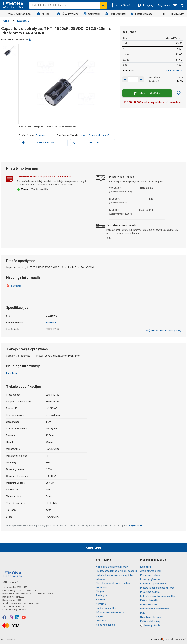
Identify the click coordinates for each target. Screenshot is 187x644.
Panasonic (41, 135)
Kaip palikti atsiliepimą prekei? (112, 567)
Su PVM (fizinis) (123, 5)
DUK (142, 613)
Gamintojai (92, 14)
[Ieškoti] (103, 5)
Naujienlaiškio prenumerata (155, 609)
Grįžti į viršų (93, 548)
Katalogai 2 (23, 21)
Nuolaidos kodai (149, 604)
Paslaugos (102, 595)
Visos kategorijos (106, 625)
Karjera (100, 616)
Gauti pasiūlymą (174, 70)
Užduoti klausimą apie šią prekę (164, 331)
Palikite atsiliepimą (150, 621)
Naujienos (101, 591)
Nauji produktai (115, 14)
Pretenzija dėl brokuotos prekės (157, 588)
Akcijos (43, 14)
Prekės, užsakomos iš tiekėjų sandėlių (116, 571)
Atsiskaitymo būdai (151, 571)
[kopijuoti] (30, 40)
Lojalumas (102, 621)
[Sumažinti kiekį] (141, 79)
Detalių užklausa (141, 14)
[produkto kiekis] (133, 79)
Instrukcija (16, 286)
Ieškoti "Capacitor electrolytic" (95, 135)
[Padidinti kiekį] (125, 79)
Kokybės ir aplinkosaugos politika (158, 596)
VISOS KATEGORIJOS (18, 14)
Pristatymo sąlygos (151, 575)
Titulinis (5, 21)
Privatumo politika (150, 592)
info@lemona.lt (135, 526)
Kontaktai (101, 604)
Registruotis (164, 5)
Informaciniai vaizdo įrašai (110, 612)
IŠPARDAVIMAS (68, 14)
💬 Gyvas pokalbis (150, 625)
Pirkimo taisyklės (149, 600)
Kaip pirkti (145, 567)
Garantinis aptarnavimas (153, 584)
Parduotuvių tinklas (106, 608)
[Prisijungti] (146, 5)
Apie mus (101, 600)
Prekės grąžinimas (150, 579)
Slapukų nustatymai (151, 617)
